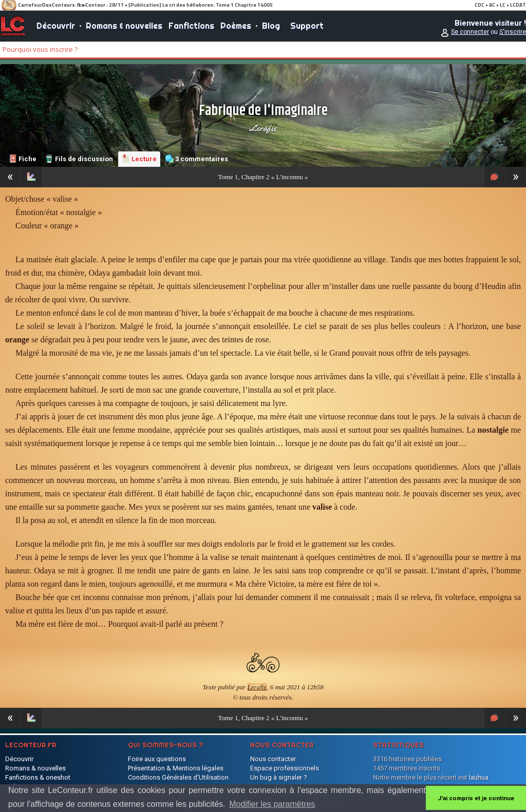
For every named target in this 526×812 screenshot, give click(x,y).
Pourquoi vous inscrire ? (40, 49)
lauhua (479, 777)
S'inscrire (513, 32)
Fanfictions (191, 26)
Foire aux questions (157, 759)
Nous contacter (273, 759)
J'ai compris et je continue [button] (476, 798)
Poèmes (236, 26)
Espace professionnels (285, 768)
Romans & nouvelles (124, 26)
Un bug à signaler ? (279, 777)
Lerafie (263, 128)
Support (307, 26)
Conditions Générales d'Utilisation (178, 777)
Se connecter (470, 32)
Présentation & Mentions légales (176, 768)
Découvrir (56, 26)
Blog (271, 26)
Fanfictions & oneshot (38, 777)
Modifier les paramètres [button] (272, 804)
